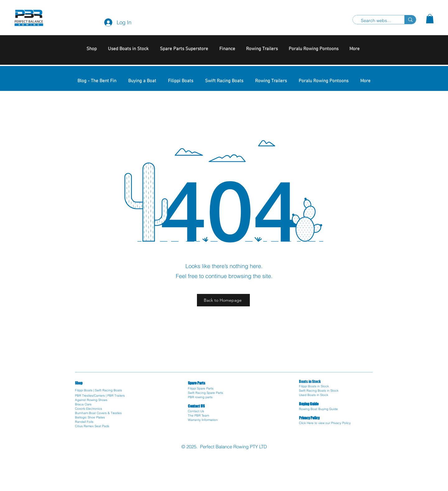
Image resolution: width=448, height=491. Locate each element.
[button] (430, 19)
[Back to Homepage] (223, 300)
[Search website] (376, 21)
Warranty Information (203, 420)
